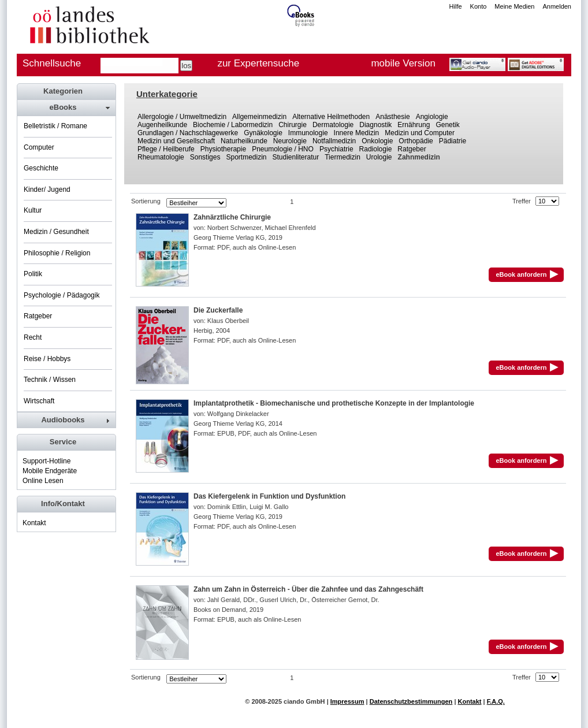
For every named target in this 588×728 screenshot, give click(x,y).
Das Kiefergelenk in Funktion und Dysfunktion (269, 496)
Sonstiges (205, 157)
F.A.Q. (496, 701)
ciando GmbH (304, 701)
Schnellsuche (52, 63)
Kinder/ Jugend (47, 190)
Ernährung (414, 125)
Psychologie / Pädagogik (62, 295)
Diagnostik (375, 125)
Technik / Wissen (50, 380)
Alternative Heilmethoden (331, 117)
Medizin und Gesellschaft (176, 141)
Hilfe (456, 6)
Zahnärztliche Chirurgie (232, 217)
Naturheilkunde (244, 141)
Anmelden (557, 6)
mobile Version (403, 63)
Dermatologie (333, 125)
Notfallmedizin (334, 141)
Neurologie (290, 141)
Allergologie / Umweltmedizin (182, 117)
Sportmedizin (246, 157)
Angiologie (432, 117)
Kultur (33, 210)
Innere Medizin (357, 133)
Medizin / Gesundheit (56, 232)
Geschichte (41, 168)
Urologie (379, 157)
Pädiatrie (453, 141)
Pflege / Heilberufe (166, 149)
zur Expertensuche (258, 63)
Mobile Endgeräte (50, 471)
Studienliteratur (296, 157)
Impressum (347, 701)
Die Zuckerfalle (218, 310)
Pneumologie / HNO (283, 149)
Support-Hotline (46, 461)
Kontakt (34, 523)
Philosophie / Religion (57, 253)
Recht (33, 337)
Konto (479, 6)
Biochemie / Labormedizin (233, 125)
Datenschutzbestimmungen (411, 701)
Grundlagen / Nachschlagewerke (188, 133)
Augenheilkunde (162, 125)
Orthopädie (416, 141)
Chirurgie (293, 125)
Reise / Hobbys (47, 359)
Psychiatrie (336, 149)
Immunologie (308, 133)
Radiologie (376, 149)
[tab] (66, 107)
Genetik (447, 125)
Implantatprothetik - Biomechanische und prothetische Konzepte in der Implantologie (334, 403)
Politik (33, 274)
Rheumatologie (161, 157)
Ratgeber (412, 149)
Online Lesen (43, 481)
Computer (39, 147)
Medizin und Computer (420, 133)
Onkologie (377, 141)
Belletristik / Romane (55, 126)
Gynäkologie (263, 133)
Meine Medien (514, 6)
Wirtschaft (39, 401)
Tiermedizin (343, 157)
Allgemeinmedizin (259, 117)
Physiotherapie (223, 149)
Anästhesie (392, 117)
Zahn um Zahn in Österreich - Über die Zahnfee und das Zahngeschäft (308, 589)
